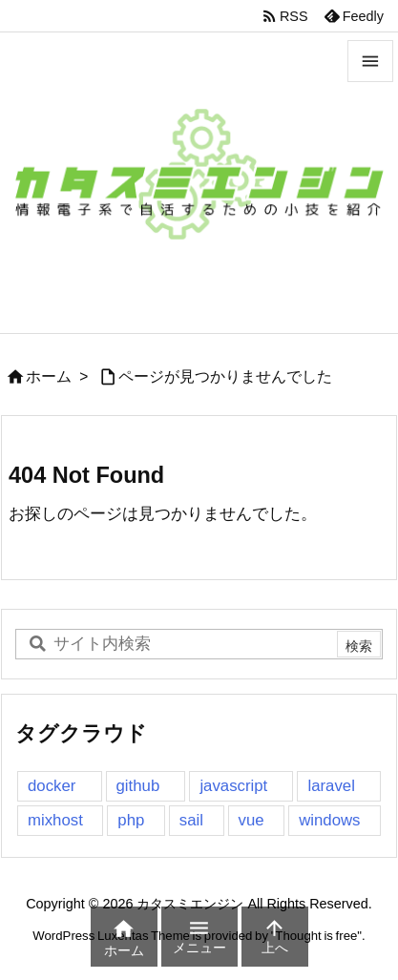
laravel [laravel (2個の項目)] (331, 786)
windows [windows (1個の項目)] (329, 820)
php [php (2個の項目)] (131, 820)
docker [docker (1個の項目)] (52, 786)
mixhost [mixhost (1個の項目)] (55, 820)
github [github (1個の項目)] (138, 786)
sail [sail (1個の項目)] (191, 820)
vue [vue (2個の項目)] (251, 820)
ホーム (49, 376)
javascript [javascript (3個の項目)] (233, 786)
